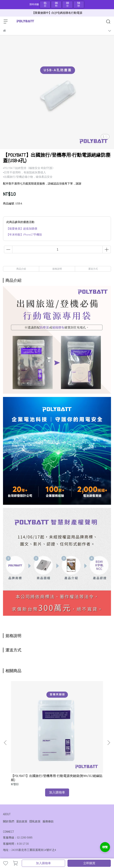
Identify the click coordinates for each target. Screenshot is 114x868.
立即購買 (89, 863)
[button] (109, 719)
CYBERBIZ (71, 853)
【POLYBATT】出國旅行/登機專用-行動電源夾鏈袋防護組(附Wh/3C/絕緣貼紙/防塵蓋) (80, 730)
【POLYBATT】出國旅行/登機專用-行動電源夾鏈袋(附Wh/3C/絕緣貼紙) (33, 730)
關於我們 (9, 774)
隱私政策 (35, 774)
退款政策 (22, 774)
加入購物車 (43, 863)
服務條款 (48, 774)
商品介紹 (21, 269)
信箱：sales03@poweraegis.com (22, 818)
